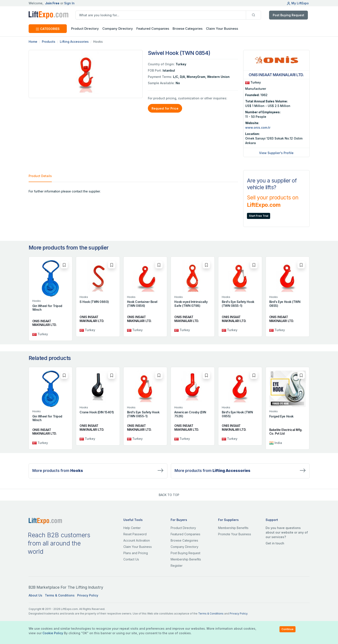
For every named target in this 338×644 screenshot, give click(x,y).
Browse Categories (188, 29)
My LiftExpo (298, 3)
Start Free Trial (259, 216)
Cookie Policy (53, 633)
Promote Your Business (235, 534)
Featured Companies (153, 29)
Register (177, 566)
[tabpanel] (133, 191)
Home (33, 42)
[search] (161, 15)
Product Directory (183, 528)
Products (49, 42)
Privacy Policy (88, 595)
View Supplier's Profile (276, 153)
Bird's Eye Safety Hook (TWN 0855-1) (238, 304)
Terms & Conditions (60, 595)
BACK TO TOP (169, 495)
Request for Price (165, 108)
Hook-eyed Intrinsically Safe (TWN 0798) (191, 304)
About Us (35, 595)
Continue (287, 629)
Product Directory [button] (85, 29)
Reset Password (135, 534)
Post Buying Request (288, 15)
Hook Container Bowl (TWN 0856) (142, 304)
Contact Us (131, 559)
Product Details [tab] (40, 176)
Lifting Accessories (74, 42)
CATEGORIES (48, 29)
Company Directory (118, 29)
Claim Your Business (222, 29)
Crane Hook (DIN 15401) (97, 412)
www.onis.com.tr (258, 127)
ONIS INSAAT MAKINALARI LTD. (45, 323)
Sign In (69, 3)
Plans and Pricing (136, 553)
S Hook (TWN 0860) (94, 302)
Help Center (132, 528)
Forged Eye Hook (281, 416)
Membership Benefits (186, 559)
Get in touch (275, 543)
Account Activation (137, 540)
